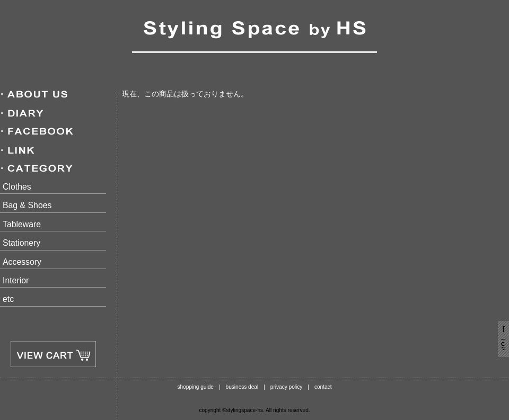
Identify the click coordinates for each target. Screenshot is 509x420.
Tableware (22, 224)
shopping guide (196, 387)
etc (8, 299)
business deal (242, 387)
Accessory (22, 262)
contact (323, 387)
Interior (16, 280)
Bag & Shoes (27, 205)
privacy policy (287, 387)
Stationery (21, 243)
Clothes (17, 187)
